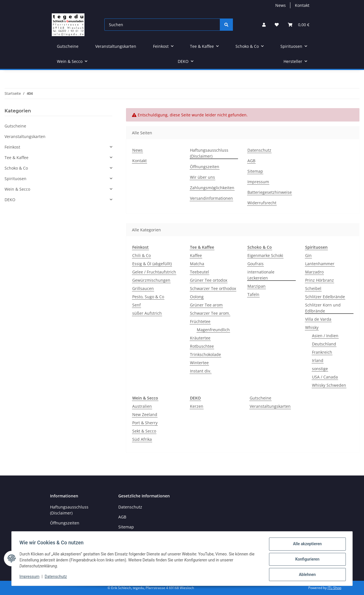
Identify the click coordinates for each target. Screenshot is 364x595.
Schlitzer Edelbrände (325, 297)
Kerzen (197, 406)
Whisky (312, 327)
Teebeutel (199, 272)
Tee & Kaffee (16, 157)
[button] (264, 25)
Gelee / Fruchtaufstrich (154, 272)
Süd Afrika (142, 439)
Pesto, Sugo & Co (148, 297)
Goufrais (256, 264)
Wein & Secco (17, 189)
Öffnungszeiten (205, 167)
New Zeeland (145, 414)
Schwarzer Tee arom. (210, 313)
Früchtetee (200, 321)
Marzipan (257, 286)
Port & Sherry (145, 423)
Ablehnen (306, 575)
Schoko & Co (16, 168)
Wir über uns (202, 177)
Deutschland (324, 344)
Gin (308, 255)
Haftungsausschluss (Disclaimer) (209, 153)
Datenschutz (57, 577)
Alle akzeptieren (306, 545)
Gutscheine (260, 398)
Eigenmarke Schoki (265, 255)
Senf (136, 305)
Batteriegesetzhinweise (270, 192)
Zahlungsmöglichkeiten (212, 188)
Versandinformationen (211, 198)
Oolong (197, 297)
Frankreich (322, 352)
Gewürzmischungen (151, 280)
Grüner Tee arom (206, 305)
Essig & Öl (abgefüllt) (152, 264)
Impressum (31, 577)
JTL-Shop (334, 588)
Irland (318, 360)
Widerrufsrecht (262, 203)
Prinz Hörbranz (319, 280)
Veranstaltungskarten (270, 406)
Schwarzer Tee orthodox (213, 288)
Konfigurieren (306, 560)
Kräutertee (200, 338)
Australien (142, 406)
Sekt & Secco (144, 431)
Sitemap (255, 171)
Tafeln (253, 294)
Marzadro (314, 272)
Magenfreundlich (213, 330)
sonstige (320, 369)
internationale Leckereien (261, 275)
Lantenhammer (320, 264)
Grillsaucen (143, 288)
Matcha (197, 264)
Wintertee (199, 363)
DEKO (10, 200)
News (281, 5)
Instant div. (201, 371)
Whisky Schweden (329, 385)
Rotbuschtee (202, 346)
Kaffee (196, 255)
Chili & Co (141, 255)
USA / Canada (325, 377)
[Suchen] (162, 25)
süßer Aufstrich (147, 313)
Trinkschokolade (205, 354)
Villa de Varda (318, 319)
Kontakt (302, 5)
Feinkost (12, 147)
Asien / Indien (325, 336)
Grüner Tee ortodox (209, 280)
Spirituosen (15, 179)
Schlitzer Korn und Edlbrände (323, 308)
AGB (251, 161)
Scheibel (313, 288)
